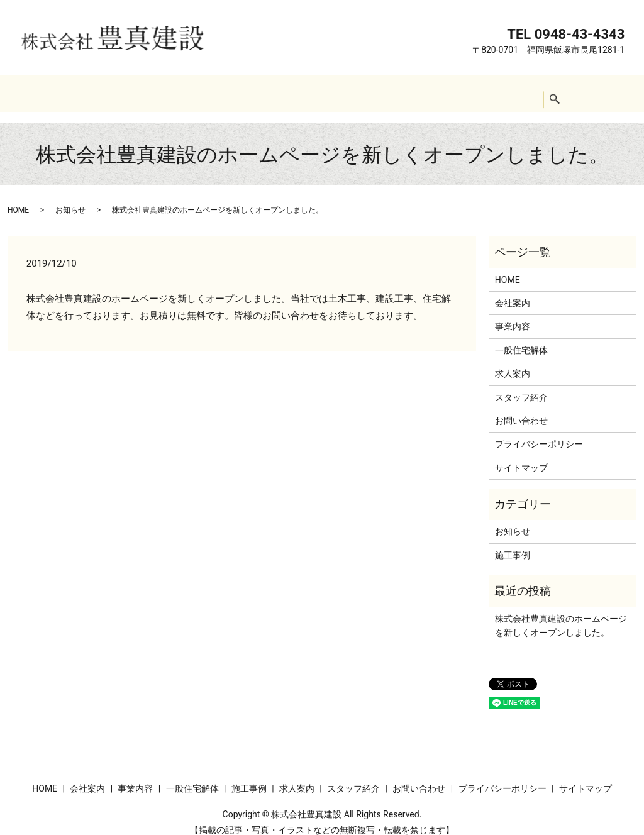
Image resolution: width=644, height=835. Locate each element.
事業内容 (195, 93)
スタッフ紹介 (447, 93)
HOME (87, 93)
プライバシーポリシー (539, 432)
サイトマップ (521, 456)
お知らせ (70, 197)
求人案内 (382, 93)
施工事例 (325, 93)
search (574, 94)
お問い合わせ (521, 93)
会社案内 (138, 93)
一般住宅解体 (260, 93)
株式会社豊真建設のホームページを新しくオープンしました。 (561, 614)
